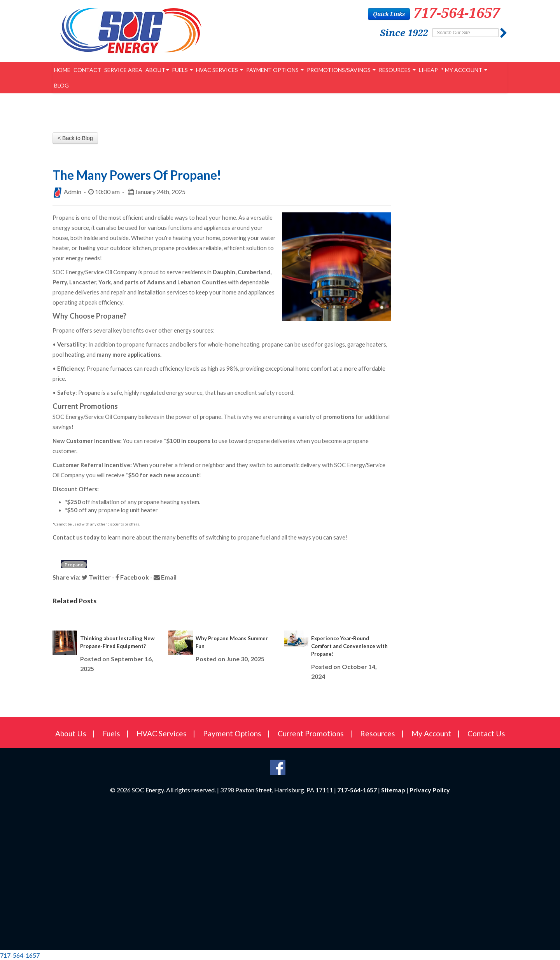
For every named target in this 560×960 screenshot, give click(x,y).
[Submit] (504, 33)
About (157, 70)
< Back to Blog (75, 138)
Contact (87, 70)
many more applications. (129, 355)
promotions (339, 417)
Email (165, 577)
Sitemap (393, 790)
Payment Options (275, 70)
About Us (71, 733)
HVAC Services (220, 70)
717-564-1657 (457, 13)
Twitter (96, 577)
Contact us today (76, 537)
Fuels (183, 70)
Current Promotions (311, 733)
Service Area (123, 70)
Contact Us (486, 733)
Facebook (132, 577)
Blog (61, 85)
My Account (431, 733)
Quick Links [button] (389, 14)
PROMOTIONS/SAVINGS (341, 70)
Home (62, 70)
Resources (397, 70)
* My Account (464, 70)
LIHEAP (428, 70)
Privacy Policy (430, 790)
